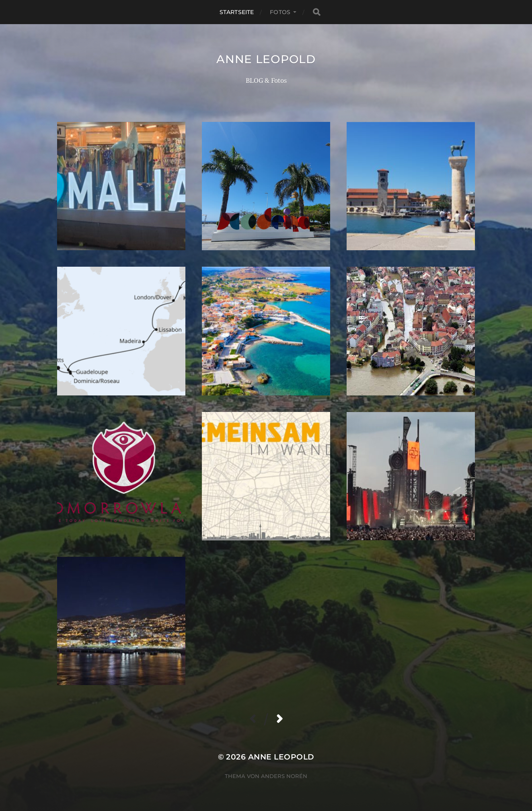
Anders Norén (284, 776)
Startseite (237, 12)
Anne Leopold (266, 59)
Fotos (280, 12)
